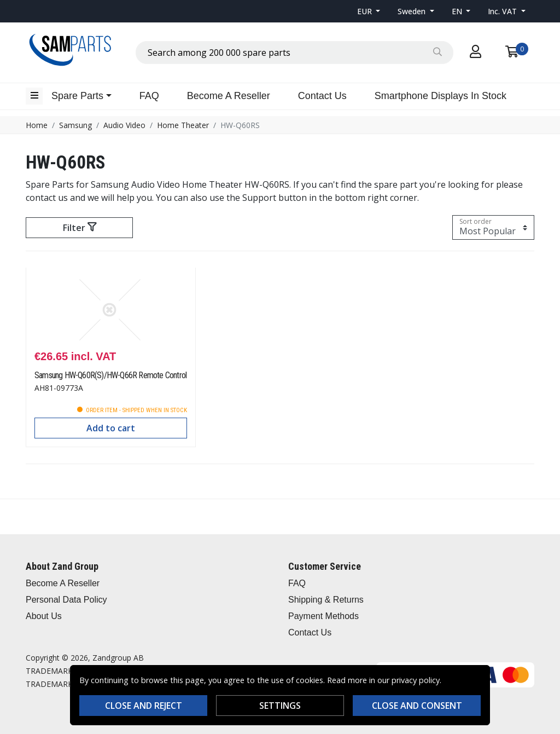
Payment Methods (323, 616)
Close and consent (417, 706)
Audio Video (124, 125)
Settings (280, 706)
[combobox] (294, 53)
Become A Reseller (229, 96)
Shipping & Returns (326, 600)
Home (37, 125)
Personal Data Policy (66, 600)
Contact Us (322, 96)
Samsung (75, 125)
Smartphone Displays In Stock (441, 96)
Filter (80, 228)
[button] (369, 11)
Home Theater (183, 125)
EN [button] (458, 11)
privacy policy (416, 680)
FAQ (149, 96)
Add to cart (111, 428)
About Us (44, 616)
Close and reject (144, 706)
